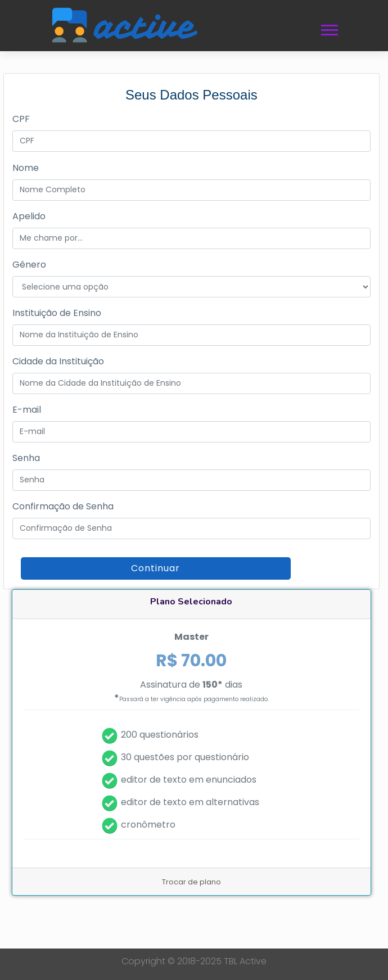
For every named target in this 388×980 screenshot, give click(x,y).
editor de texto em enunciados (189, 780)
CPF (21, 119)
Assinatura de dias (191, 691)
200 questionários (160, 735)
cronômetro (148, 825)
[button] (329, 28)
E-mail (27, 410)
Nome (26, 168)
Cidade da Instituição (58, 361)
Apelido (29, 216)
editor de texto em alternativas (190, 802)
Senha (26, 458)
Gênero (29, 265)
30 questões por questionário (185, 757)
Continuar (155, 568)
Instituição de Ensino (57, 313)
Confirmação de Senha (63, 506)
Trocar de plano (191, 882)
